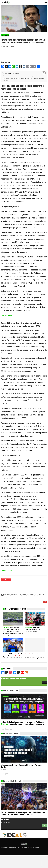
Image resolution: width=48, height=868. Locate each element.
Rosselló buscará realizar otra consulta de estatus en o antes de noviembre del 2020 (24, 79)
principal (4, 597)
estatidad (31, 595)
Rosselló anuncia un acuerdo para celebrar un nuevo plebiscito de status (23, 76)
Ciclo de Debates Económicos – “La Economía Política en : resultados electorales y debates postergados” (23, 736)
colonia (7, 595)
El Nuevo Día (7, 315)
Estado (25, 595)
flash (36, 595)
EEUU (20, 595)
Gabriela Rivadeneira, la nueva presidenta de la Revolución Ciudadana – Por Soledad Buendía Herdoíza (23, 826)
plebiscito (41, 595)
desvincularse (14, 595)
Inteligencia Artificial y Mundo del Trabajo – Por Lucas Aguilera (22, 778)
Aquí (45, 695)
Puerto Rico (5, 35)
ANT (3, 742)
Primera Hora (7, 571)
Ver (45, 838)
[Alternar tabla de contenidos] (43, 73)
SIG (7, 742)
